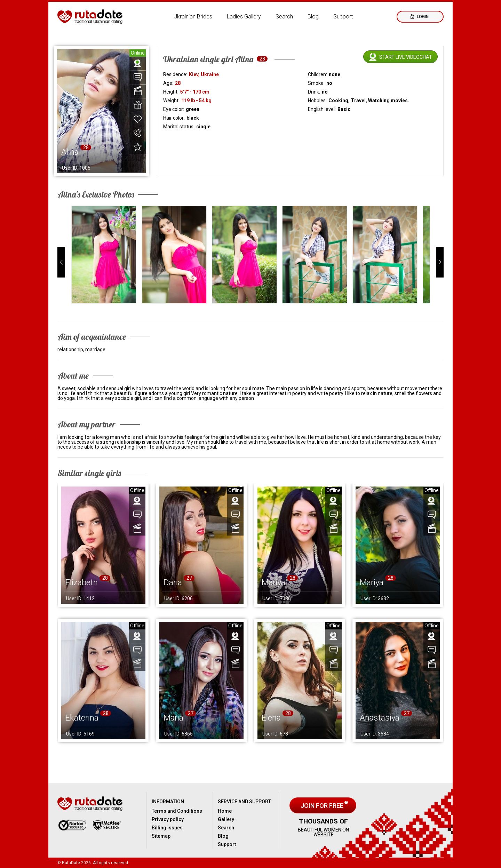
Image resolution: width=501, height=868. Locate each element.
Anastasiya (380, 718)
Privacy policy (168, 819)
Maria (173, 718)
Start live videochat (406, 57)
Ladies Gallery (244, 17)
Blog (313, 17)
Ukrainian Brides (193, 17)
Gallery (226, 819)
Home (225, 811)
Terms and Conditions (177, 811)
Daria (173, 582)
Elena (271, 718)
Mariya (273, 582)
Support (343, 17)
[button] (61, 262)
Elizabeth (82, 582)
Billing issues (167, 828)
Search (284, 17)
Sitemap (161, 836)
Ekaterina (82, 718)
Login (422, 17)
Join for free (323, 806)
